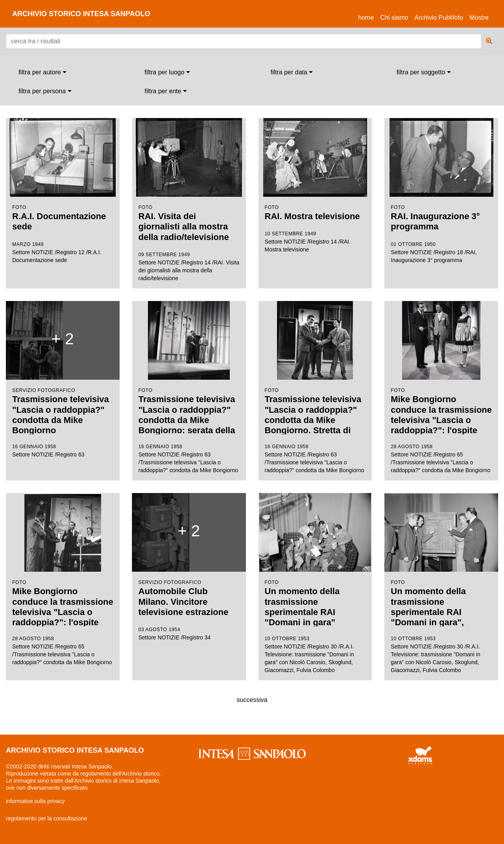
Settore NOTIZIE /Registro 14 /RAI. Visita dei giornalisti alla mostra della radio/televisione (189, 200)
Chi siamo (394, 18)
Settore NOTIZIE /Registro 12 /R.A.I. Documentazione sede (63, 191)
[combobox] (42, 72)
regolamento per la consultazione (46, 818)
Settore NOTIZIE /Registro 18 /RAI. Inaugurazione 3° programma (441, 191)
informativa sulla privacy (35, 801)
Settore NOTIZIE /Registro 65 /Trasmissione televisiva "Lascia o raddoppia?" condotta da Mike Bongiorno (441, 388)
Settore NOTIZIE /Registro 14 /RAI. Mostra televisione (315, 185)
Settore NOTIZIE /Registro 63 (63, 382)
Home (367, 16)
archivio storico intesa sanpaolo (81, 14)
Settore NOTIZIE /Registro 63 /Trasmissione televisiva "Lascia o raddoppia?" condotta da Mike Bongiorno (189, 387)
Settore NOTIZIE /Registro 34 (189, 570)
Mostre (479, 18)
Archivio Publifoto (439, 18)
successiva (252, 700)
